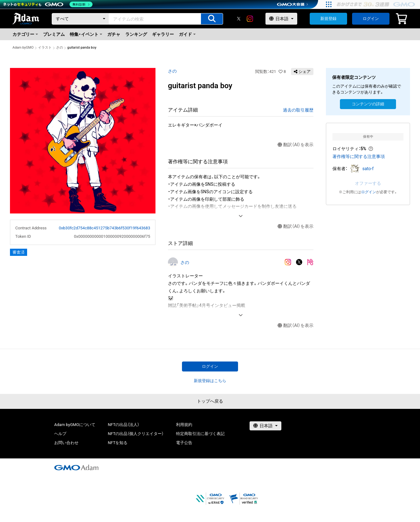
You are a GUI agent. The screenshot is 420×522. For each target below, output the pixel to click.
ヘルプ (60, 434)
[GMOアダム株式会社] (76, 467)
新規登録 (328, 19)
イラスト (45, 48)
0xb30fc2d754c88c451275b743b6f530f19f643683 (105, 228)
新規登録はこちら (210, 381)
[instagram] (250, 19)
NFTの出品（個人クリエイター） (136, 434)
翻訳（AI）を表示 (296, 145)
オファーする (368, 183)
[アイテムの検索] (212, 19)
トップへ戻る (210, 401)
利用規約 (184, 425)
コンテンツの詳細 (368, 104)
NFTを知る (118, 443)
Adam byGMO (23, 48)
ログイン (371, 19)
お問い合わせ (66, 443)
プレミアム (54, 34)
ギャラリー (163, 34)
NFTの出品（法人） (124, 425)
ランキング (136, 34)
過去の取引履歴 (298, 110)
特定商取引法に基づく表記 (200, 434)
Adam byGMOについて (75, 425)
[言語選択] (281, 19)
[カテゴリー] (80, 19)
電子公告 (184, 443)
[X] (239, 19)
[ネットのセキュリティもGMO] (48, 4)
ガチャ (114, 34)
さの (60, 48)
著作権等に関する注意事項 (359, 156)
